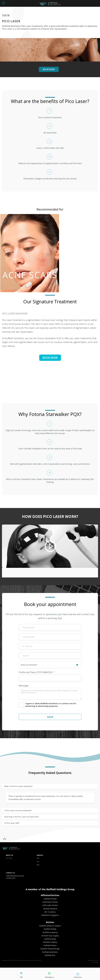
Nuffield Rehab (50, 929)
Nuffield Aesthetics (50, 952)
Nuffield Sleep (50, 939)
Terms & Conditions (93, 960)
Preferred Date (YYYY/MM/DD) (35, 672)
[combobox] (22, 646)
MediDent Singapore (50, 915)
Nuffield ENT (50, 955)
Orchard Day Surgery (50, 936)
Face (38, 862)
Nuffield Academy (50, 932)
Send (50, 717)
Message (24, 686)
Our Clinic (9, 858)
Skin (38, 858)
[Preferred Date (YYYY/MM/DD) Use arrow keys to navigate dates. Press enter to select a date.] (50, 678)
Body (38, 865)
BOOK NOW (49, 69)
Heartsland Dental (50, 902)
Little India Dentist (50, 905)
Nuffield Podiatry (50, 942)
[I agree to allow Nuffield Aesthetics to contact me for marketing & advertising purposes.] (50, 705)
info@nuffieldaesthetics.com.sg (15, 876)
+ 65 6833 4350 (11, 878)
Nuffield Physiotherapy (50, 949)
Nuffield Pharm (50, 945)
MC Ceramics (50, 912)
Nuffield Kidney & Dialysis (50, 926)
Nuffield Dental (50, 899)
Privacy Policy (95, 962)
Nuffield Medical (50, 909)
